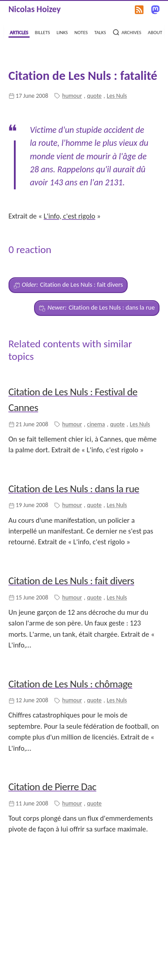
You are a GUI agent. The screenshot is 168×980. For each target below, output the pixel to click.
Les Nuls (117, 96)
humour (72, 96)
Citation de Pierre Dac (52, 787)
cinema (96, 424)
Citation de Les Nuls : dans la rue (97, 308)
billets (43, 32)
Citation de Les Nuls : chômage (71, 684)
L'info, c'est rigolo (70, 216)
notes (81, 32)
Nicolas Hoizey (35, 9)
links (62, 32)
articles (19, 32)
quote (94, 96)
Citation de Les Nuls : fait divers (68, 285)
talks (100, 32)
